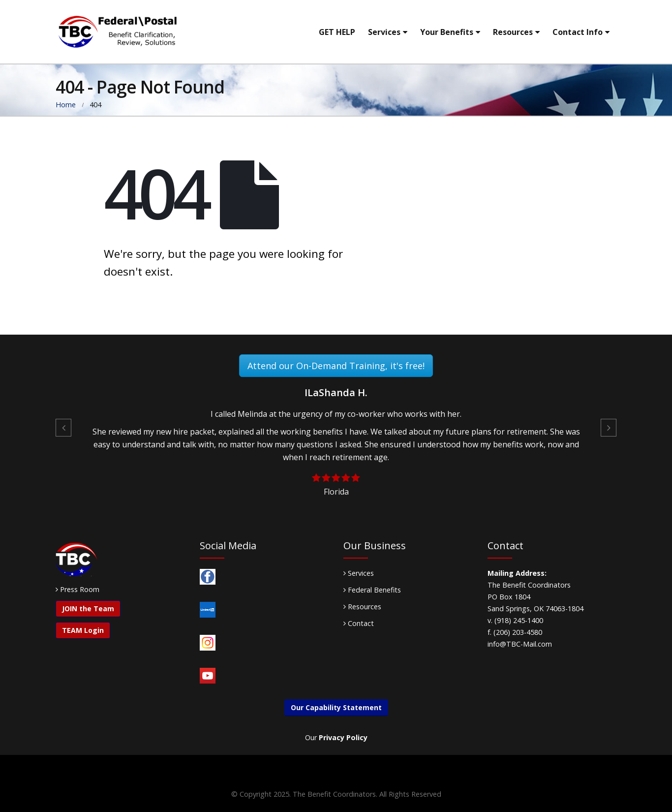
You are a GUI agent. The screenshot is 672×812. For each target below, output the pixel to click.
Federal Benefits (372, 590)
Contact (359, 623)
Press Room (80, 589)
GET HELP (337, 32)
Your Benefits (447, 32)
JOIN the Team (88, 609)
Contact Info (578, 32)
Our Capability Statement (336, 707)
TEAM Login (83, 630)
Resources (513, 32)
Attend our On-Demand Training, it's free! (336, 366)
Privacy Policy (343, 737)
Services (384, 32)
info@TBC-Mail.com (520, 644)
